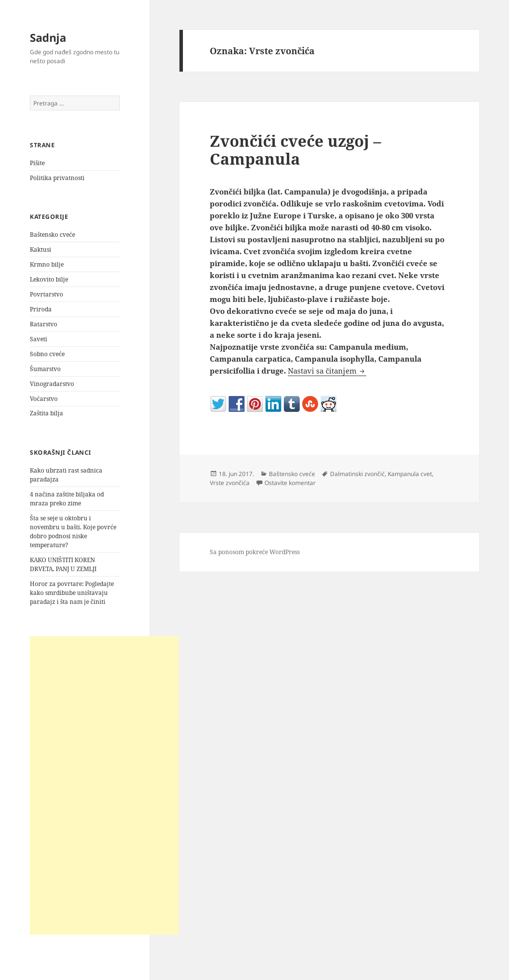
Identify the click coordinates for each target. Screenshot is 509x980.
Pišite (37, 163)
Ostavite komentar (290, 483)
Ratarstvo (43, 324)
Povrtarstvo (46, 294)
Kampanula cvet (410, 474)
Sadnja (48, 37)
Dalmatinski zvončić (357, 474)
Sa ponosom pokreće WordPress (255, 552)
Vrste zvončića (230, 483)
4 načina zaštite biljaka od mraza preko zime (67, 499)
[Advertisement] (104, 785)
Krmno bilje (47, 264)
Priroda (41, 309)
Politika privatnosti (57, 178)
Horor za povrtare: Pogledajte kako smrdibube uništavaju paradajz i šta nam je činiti (72, 593)
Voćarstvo (44, 399)
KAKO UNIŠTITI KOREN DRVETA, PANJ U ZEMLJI (63, 564)
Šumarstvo (45, 369)
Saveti (39, 339)
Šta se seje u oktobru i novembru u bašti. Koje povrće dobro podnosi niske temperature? (73, 532)
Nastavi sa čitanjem (327, 371)
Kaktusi (41, 249)
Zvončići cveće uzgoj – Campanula (296, 150)
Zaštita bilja (46, 413)
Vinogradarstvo (52, 384)
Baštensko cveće (52, 235)
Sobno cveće (47, 354)
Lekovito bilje (49, 279)
